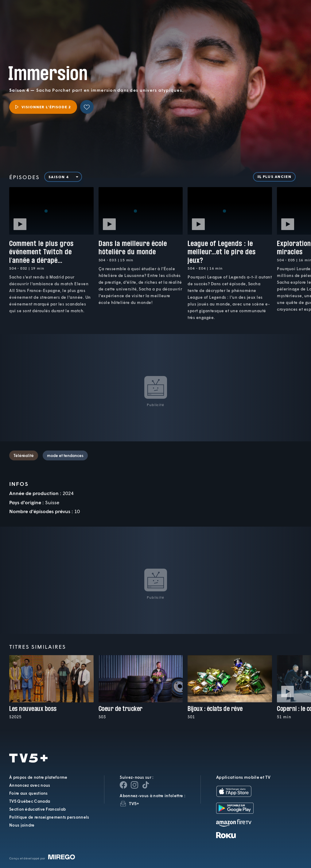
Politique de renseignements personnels (49, 817)
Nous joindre (22, 825)
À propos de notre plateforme (38, 777)
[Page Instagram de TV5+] (134, 785)
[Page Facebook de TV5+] (123, 785)
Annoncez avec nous (30, 785)
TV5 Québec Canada (30, 801)
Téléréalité (24, 455)
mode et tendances (65, 455)
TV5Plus (38, 13)
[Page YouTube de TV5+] (146, 785)
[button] (203, 18)
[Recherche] (286, 18)
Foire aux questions (29, 793)
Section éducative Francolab (37, 809)
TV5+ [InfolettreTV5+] (134, 803)
